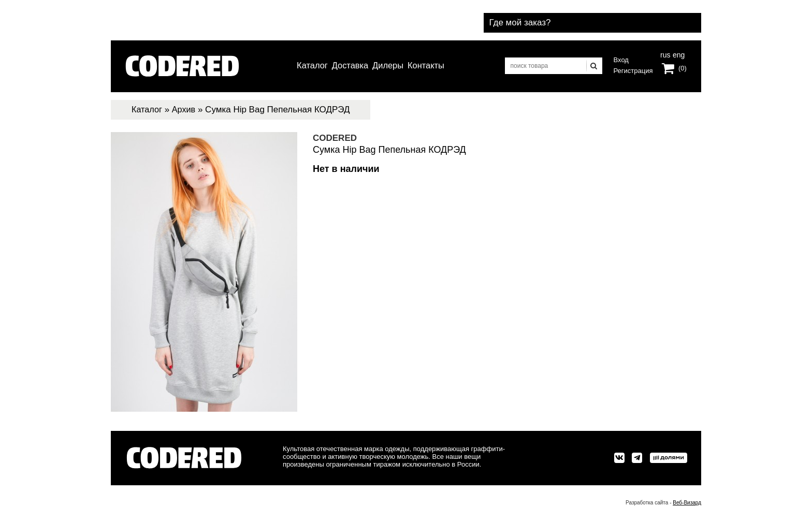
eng (678, 55)
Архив (186, 110)
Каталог (307, 66)
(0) (683, 69)
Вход (621, 60)
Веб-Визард (687, 503)
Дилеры (389, 66)
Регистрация (633, 71)
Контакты (431, 66)
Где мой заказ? (652, 20)
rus (665, 55)
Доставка (348, 66)
